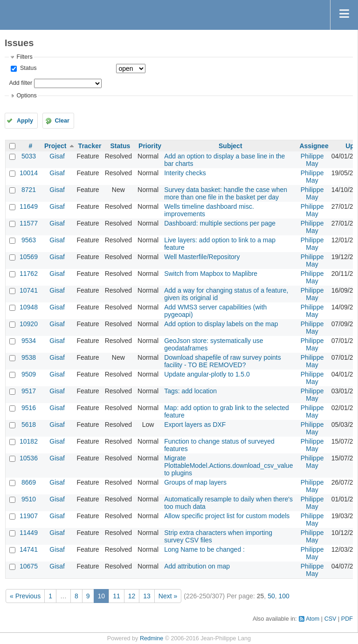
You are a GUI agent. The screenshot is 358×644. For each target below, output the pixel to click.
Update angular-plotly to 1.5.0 (207, 374)
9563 (29, 240)
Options (26, 96)
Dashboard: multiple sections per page (220, 223)
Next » (168, 596)
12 (132, 596)
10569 (29, 257)
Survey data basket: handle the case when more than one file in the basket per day (226, 193)
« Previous (25, 596)
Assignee (314, 146)
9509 (29, 374)
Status (27, 68)
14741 (29, 549)
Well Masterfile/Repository (202, 257)
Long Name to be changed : (204, 549)
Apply (25, 121)
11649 (29, 206)
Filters (24, 57)
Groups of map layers (195, 482)
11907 (29, 516)
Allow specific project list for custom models (227, 516)
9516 (29, 408)
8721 (29, 190)
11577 (29, 223)
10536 (29, 458)
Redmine (151, 638)
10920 (29, 324)
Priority (150, 146)
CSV (330, 619)
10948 (29, 307)
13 (147, 596)
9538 (29, 357)
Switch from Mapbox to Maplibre (211, 274)
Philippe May (312, 160)
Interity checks (185, 173)
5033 (29, 156)
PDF (347, 619)
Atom (313, 619)
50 (271, 596)
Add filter (21, 83)
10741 (29, 290)
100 (284, 596)
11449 (29, 533)
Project (55, 146)
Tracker (90, 146)
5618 (29, 425)
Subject (231, 146)
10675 (29, 566)
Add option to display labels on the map (221, 324)
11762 (29, 274)
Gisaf (57, 156)
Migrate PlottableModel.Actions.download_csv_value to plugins (228, 466)
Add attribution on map (197, 566)
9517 (29, 391)
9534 (29, 341)
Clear (62, 121)
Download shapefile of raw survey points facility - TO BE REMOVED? (223, 361)
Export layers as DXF (195, 425)
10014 (29, 173)
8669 (29, 482)
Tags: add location (190, 391)
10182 (29, 441)
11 (117, 596)
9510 (29, 499)
